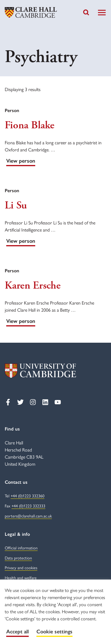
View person (21, 161)
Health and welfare (21, 577)
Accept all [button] (17, 632)
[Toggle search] (86, 12)
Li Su (16, 206)
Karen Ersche (33, 286)
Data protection (18, 558)
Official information (21, 548)
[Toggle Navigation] (102, 13)
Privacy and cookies (21, 567)
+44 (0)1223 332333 (28, 506)
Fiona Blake (30, 125)
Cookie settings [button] (54, 632)
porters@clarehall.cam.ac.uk (28, 516)
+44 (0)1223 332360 (28, 496)
